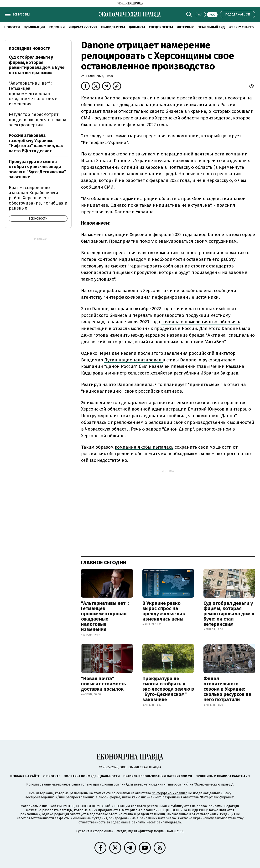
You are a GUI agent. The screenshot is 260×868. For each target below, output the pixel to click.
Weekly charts (241, 27)
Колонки (57, 27)
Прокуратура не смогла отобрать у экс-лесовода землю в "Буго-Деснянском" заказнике (168, 689)
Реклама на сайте (25, 776)
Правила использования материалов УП (158, 776)
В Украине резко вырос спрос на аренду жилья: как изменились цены (164, 611)
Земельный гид (212, 27)
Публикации (34, 27)
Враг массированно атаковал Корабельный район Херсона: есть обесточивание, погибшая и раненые (38, 198)
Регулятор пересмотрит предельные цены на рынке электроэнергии (38, 120)
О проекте (52, 776)
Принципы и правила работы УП (223, 776)
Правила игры (113, 27)
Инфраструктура (83, 27)
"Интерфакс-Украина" (169, 793)
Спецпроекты (161, 27)
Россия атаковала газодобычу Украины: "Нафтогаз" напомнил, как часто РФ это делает (36, 143)
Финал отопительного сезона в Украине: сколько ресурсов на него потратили (227, 689)
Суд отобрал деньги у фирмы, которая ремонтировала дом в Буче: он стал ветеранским (229, 614)
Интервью (186, 27)
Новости (12, 27)
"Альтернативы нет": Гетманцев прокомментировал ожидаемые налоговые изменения (105, 616)
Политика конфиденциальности (92, 776)
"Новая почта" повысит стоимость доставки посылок (104, 684)
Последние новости (30, 49)
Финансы (137, 27)
